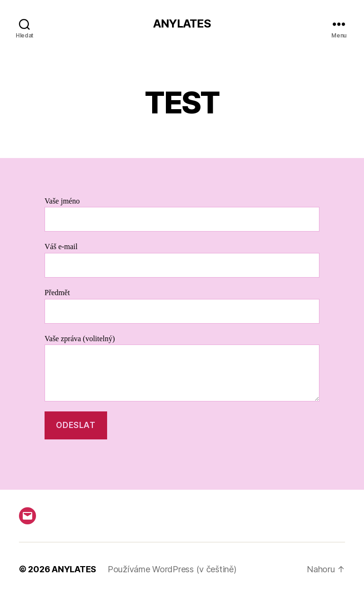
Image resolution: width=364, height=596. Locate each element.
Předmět (182, 306)
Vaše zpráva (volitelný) (182, 368)
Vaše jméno (182, 214)
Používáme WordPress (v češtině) (172, 569)
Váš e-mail (182, 260)
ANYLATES (182, 24)
